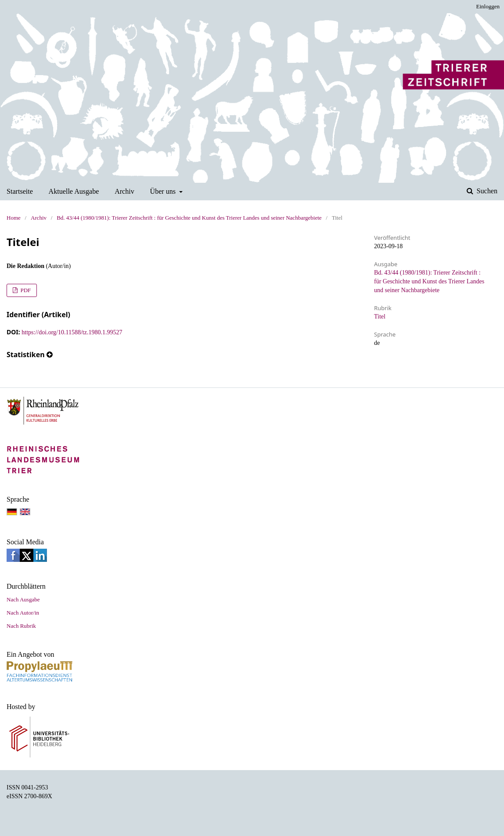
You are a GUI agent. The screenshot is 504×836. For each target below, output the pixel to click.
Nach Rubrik (21, 626)
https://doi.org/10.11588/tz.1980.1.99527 (72, 332)
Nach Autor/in (23, 613)
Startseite (20, 191)
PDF (25, 290)
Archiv (124, 191)
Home (14, 218)
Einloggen (488, 6)
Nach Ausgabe (23, 599)
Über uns (164, 191)
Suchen (486, 191)
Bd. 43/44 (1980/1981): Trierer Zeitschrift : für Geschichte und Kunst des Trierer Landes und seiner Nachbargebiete (189, 218)
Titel (380, 317)
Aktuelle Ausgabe (74, 191)
